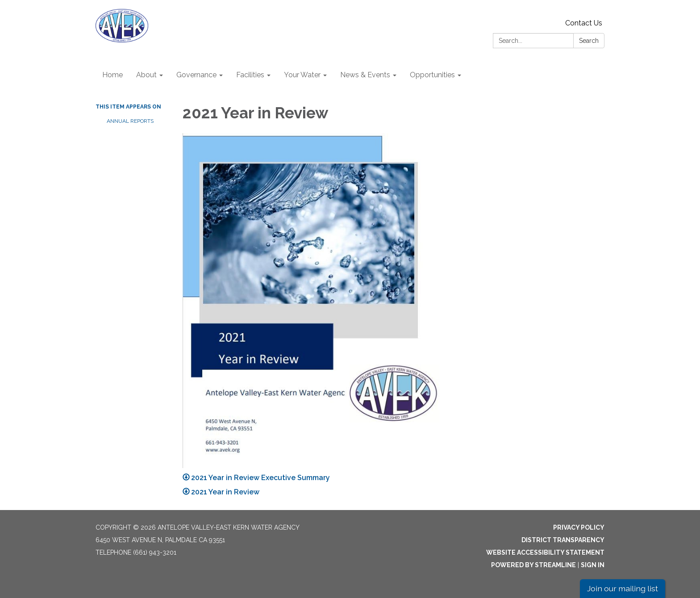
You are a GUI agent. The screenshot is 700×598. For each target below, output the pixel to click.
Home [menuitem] (112, 75)
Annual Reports (130, 121)
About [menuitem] (146, 75)
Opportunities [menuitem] (432, 75)
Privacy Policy (579, 527)
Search (589, 41)
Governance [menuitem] (196, 75)
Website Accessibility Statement (545, 552)
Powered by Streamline (533, 565)
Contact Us (584, 23)
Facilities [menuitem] (250, 75)
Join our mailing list (623, 588)
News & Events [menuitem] (365, 75)
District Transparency (563, 540)
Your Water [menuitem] (302, 75)
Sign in (593, 565)
